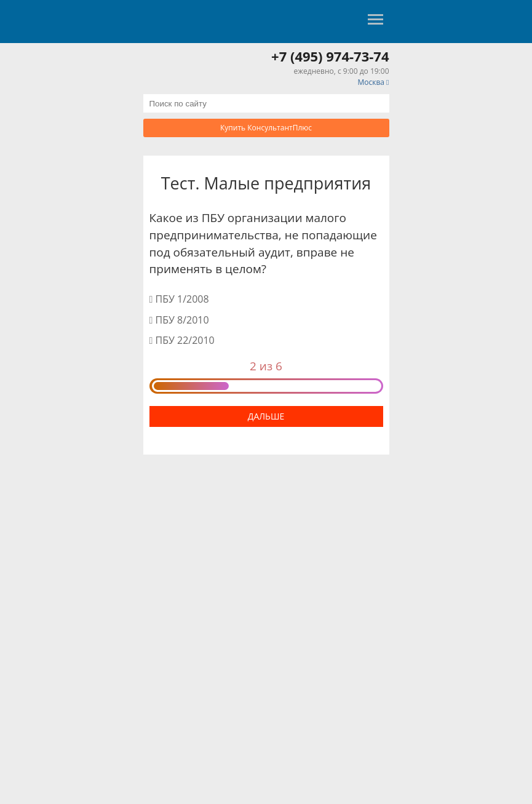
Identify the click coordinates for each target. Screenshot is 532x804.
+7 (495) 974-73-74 (330, 56)
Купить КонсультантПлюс (266, 128)
